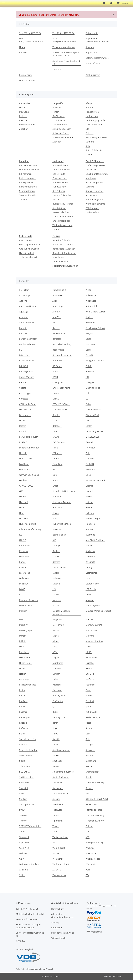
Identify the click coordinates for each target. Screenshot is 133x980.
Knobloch (90, 556)
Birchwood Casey (28, 344)
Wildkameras (92, 208)
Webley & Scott (93, 859)
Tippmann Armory (95, 821)
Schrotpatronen (27, 191)
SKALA (89, 766)
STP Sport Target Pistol (97, 799)
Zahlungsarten (93, 75)
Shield (56, 755)
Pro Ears (23, 701)
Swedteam (58, 804)
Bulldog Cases (26, 371)
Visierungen (92, 195)
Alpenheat (91, 301)
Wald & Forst (59, 848)
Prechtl (23, 696)
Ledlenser (24, 578)
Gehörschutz (59, 174)
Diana (22, 420)
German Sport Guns (29, 475)
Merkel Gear (92, 630)
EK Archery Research (96, 431)
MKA (22, 647)
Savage (89, 745)
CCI (87, 377)
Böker (88, 350)
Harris (89, 497)
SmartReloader (93, 772)
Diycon (89, 420)
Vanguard (24, 837)
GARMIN (90, 464)
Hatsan (89, 502)
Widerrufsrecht (93, 63)
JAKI (54, 540)
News (22, 47)
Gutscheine (58, 257)
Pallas (55, 679)
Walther (23, 853)
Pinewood (57, 690)
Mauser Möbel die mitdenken (61, 612)
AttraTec (57, 317)
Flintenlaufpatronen (29, 170)
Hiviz (22, 513)
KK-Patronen (25, 174)
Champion (58, 382)
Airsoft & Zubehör (61, 240)
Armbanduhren (60, 165)
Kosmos (56, 562)
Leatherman (92, 573)
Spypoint (24, 788)
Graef (55, 486)
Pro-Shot (90, 701)
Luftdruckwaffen (60, 262)
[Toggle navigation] (4, 2)
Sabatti (56, 739)
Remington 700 (60, 717)
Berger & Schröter (28, 339)
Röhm (55, 723)
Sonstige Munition (28, 195)
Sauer (55, 745)
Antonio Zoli (92, 306)
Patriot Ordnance (28, 685)
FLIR (88, 453)
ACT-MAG (57, 295)
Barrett (56, 328)
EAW (55, 431)
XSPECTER (57, 870)
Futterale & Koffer (61, 170)
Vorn (55, 842)
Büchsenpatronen (28, 165)
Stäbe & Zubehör (94, 150)
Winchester (91, 864)
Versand (50, 969)
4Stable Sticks (59, 290)
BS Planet (57, 366)
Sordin (89, 777)
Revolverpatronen (28, 187)
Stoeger (56, 799)
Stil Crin (23, 799)
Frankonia (91, 459)
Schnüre (90, 142)
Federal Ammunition (29, 448)
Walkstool (90, 848)
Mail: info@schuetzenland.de (31, 40)
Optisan (56, 674)
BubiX (89, 366)
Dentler (56, 415)
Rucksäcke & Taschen (63, 204)
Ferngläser (91, 170)
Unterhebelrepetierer (63, 137)
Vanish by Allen (60, 837)
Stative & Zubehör (94, 191)
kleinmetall (25, 556)
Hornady (23, 518)
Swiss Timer (92, 804)
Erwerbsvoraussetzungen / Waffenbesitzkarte (66, 54)
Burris (55, 371)
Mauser (23, 611)
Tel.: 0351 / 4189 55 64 (30, 33)
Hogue (56, 513)
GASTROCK (25, 469)
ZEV (87, 875)
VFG (88, 837)
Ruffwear (24, 728)
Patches (89, 133)
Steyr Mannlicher (61, 793)
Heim (22, 507)
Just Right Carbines (95, 540)
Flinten (56, 112)
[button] (104, 3)
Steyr (22, 793)
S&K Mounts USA (28, 739)
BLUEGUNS (91, 344)
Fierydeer (90, 448)
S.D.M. (22, 734)
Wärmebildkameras (95, 204)
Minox (55, 641)
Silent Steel (25, 766)
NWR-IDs (57, 69)
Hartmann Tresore (62, 502)
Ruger (55, 728)
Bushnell (90, 371)
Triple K (23, 832)
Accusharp (24, 295)
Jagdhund (90, 535)
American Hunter (28, 306)
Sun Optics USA (27, 804)
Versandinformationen (64, 47)
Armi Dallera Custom (96, 312)
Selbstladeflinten (61, 133)
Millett (22, 641)
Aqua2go (24, 312)
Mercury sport (26, 630)
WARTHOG (91, 853)
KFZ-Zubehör (59, 191)
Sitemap (90, 47)
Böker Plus (24, 355)
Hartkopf (24, 502)
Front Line (57, 464)
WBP (21, 859)
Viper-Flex (24, 842)
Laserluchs (25, 573)
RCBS (55, 712)
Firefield (23, 453)
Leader (56, 573)
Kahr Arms (24, 546)
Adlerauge (91, 295)
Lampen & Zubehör (62, 195)
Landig (89, 567)
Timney (23, 821)
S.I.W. (55, 734)
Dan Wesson (25, 410)
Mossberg (24, 652)
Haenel (89, 491)
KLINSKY (57, 556)
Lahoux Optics (59, 567)
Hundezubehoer (60, 182)
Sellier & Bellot (26, 755)
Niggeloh (57, 657)
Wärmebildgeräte (94, 199)
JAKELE (23, 540)
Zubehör (23, 129)
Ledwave (57, 578)
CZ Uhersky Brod (27, 404)
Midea (56, 636)
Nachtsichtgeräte (94, 182)
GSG (21, 491)
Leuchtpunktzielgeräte (97, 174)
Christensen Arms (61, 388)
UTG (88, 832)
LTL (21, 595)
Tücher (89, 154)
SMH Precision (26, 777)
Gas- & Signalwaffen (29, 249)
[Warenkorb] (123, 3)
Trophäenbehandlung (63, 217)
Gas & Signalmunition (30, 244)
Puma (22, 706)
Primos (89, 696)
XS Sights (24, 870)
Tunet (55, 832)
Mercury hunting (94, 625)
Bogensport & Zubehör (64, 249)
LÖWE (22, 589)
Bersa (88, 339)
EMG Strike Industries (30, 437)
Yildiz (22, 875)
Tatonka (23, 815)
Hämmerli (57, 497)
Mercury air (58, 625)
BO (21, 350)
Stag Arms (57, 788)
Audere (89, 317)
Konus (22, 562)
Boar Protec (58, 350)
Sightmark (91, 761)
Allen (55, 301)
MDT (22, 619)
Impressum (91, 52)
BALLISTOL (91, 323)
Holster (23, 108)
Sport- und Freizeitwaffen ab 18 (66, 62)
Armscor (23, 317)
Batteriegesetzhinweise (97, 58)
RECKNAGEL (92, 712)
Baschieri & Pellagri (95, 328)
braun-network (27, 361)
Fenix (55, 448)
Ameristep (58, 306)
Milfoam (90, 636)
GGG (55, 475)
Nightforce (58, 663)
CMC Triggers (26, 393)
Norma (89, 668)
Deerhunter (25, 415)
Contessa (24, 399)
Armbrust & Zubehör (63, 244)
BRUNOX (24, 366)
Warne (56, 853)
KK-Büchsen (58, 116)
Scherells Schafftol (28, 750)
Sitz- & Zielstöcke (61, 212)
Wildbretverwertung (62, 225)
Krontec (23, 567)
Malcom (90, 600)
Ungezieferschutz (61, 221)
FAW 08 (89, 442)
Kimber (56, 551)
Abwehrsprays (26, 240)
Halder (23, 497)
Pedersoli (57, 685)
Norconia (57, 668)
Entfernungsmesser (95, 165)
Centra (23, 382)
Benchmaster (59, 333)
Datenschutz (92, 33)
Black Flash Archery (62, 344)
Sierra (22, 761)
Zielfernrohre (92, 212)
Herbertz (90, 507)
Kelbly (89, 546)
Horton (56, 518)
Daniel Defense (60, 410)
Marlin (56, 605)
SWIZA (22, 810)
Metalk (23, 636)
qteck (88, 706)
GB (54, 469)
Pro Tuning (58, 701)
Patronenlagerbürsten (97, 137)
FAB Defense (59, 442)
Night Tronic (25, 663)
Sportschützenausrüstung (65, 266)
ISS (21, 535)
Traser (56, 826)
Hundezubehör (60, 187)
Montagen (91, 178)
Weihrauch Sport (61, 864)
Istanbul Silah (59, 535)
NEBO (89, 652)
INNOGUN (57, 529)
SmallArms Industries (63, 772)
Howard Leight (93, 518)
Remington (25, 717)
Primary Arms (59, 696)
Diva (55, 420)
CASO (55, 377)
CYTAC (56, 399)
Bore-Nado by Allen (62, 355)
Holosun (90, 513)
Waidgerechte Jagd (95, 842)
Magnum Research (29, 600)
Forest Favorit (26, 459)
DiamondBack (92, 415)
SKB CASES (25, 772)
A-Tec (88, 290)
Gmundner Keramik (95, 480)
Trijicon (89, 826)
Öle (87, 129)
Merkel (56, 630)
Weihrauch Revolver (29, 864)
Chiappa (90, 382)
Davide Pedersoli (94, 410)
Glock (55, 480)
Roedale (23, 723)
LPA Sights (91, 589)
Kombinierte (59, 120)
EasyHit (23, 431)
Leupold (56, 584)
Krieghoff (90, 562)
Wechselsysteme (27, 125)
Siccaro (89, 755)
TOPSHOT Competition (30, 826)
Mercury (23, 625)
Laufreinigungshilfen (96, 120)
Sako (88, 739)
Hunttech (90, 524)
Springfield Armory (95, 783)
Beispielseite (25, 75)
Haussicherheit (27, 253)
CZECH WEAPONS (61, 404)
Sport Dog (24, 783)
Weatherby (58, 859)
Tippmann (58, 821)
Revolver (23, 120)
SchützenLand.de (61, 750)
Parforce (90, 679)
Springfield (58, 783)
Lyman (89, 595)
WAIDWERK (25, 848)
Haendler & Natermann (64, 491)
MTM (55, 652)
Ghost (89, 475)
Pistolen (23, 116)
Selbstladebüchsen (62, 129)
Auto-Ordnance (27, 323)
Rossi (88, 723)
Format (56, 459)
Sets (88, 146)
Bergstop (57, 339)
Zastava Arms (59, 875)
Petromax (90, 685)
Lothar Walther (93, 584)
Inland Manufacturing (30, 529)
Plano (88, 690)
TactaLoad (57, 810)
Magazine (24, 112)
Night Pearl (91, 657)
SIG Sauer (57, 761)
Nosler (22, 674)
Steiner (89, 788)
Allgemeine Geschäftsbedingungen (97, 40)
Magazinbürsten (94, 125)
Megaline (57, 619)
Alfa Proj (23, 301)
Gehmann (91, 469)
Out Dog (90, 674)
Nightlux (90, 663)
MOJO (55, 647)
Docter (22, 426)
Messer (56, 199)
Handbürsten (92, 112)
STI (87, 793)
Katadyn (57, 546)
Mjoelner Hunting (94, 641)
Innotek (89, 529)
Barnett (23, 328)
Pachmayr (24, 679)
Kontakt (23, 52)
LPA (54, 589)
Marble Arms (26, 605)
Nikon (22, 668)
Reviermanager (93, 717)
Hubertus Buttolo (28, 524)
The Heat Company (95, 815)
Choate (23, 388)
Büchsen (57, 108)
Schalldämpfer (60, 125)
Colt (88, 393)
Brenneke (57, 361)
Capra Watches (27, 377)
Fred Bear (24, 464)
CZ (87, 399)
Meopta (89, 619)
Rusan (89, 728)
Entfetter (90, 108)
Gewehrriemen (60, 178)
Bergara (90, 333)
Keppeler (24, 551)
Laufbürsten (92, 116)
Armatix (56, 312)
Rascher (23, 712)
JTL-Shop (118, 976)
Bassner (23, 333)
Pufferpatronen (27, 182)
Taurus (56, 815)
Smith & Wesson (60, 777)
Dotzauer (57, 426)
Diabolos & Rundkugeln (64, 253)
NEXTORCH (25, 657)
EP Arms (57, 437)
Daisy (88, 404)
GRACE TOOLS (26, 486)
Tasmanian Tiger (94, 810)
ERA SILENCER (93, 437)
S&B (88, 734)
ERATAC (23, 442)
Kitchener (90, 551)
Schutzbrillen (59, 208)
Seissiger (90, 750)
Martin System (93, 605)
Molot (88, 647)
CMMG (56, 393)
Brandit (89, 355)
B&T (54, 323)
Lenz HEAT (24, 584)
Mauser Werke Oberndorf (98, 611)
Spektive (90, 187)
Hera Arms (58, 507)
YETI (88, 870)
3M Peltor (24, 290)
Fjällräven (57, 453)
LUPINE (56, 595)
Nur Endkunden (27, 80)
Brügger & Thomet (95, 361)
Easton (89, 426)
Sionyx (56, 766)
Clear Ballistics (93, 388)
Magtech (57, 600)
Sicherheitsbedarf (28, 257)
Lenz (88, 578)
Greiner (89, 486)
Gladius (23, 480)
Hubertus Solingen (62, 524)
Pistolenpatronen (28, 178)
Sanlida (23, 745)
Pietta (22, 690)
